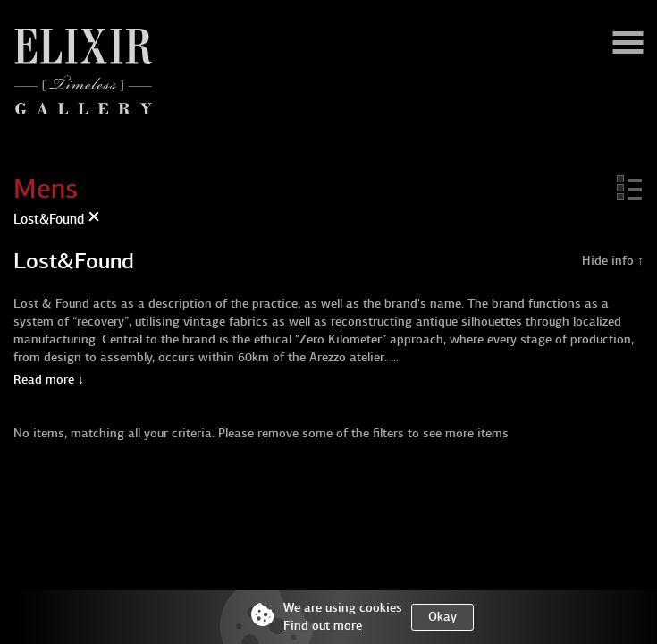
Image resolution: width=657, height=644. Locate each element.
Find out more (323, 626)
